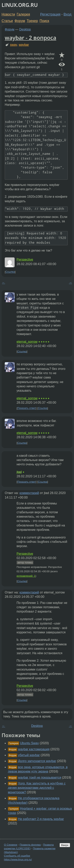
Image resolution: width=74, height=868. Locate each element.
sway (14, 45)
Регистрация (50, 14)
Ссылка (10, 272)
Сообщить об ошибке (17, 856)
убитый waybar (29, 755)
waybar (24, 45)
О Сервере (11, 845)
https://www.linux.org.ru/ (18, 859)
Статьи (7, 21)
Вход (67, 14)
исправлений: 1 (26, 576)
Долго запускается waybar (37, 761)
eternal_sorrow (27, 342)
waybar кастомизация (34, 749)
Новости (8, 14)
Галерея (23, 14)
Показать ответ (27, 408)
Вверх (65, 845)
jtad (19, 472)
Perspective (25, 259)
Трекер (32, 21)
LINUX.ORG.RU (20, 5)
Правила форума (30, 845)
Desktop (25, 29)
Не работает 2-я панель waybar (41, 819)
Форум (20, 21)
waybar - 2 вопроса (30, 38)
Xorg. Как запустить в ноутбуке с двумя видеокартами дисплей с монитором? (37, 788)
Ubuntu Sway (30, 743)
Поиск (44, 21)
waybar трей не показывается (40, 778)
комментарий (29, 493)
